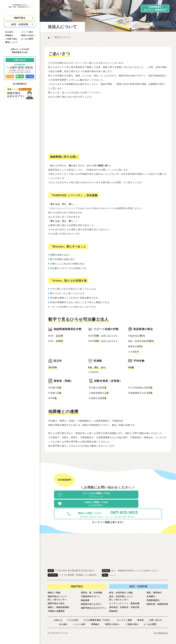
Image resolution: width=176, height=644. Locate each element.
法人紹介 (9, 32)
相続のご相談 (54, 590)
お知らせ (14, 49)
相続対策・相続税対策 (157, 601)
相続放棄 (85, 597)
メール (10, 76)
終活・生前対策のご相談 (121, 590)
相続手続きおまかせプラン (94, 605)
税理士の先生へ (28, 35)
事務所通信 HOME (20, 52)
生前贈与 (151, 594)
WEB (30, 76)
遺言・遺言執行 (154, 590)
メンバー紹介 (27, 32)
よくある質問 (27, 39)
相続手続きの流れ (56, 601)
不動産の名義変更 (56, 608)
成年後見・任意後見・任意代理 (124, 604)
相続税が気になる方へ (92, 601)
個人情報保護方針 (20, 84)
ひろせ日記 (24, 49)
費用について (11, 42)
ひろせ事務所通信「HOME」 (98, 617)
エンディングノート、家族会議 (124, 601)
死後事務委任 (153, 597)
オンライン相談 (124, 617)
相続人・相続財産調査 (58, 604)
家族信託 (113, 608)
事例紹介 (9, 35)
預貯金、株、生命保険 (92, 590)
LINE (20, 76)
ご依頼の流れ (11, 39)
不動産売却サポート (91, 594)
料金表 (141, 617)
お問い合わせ (20, 60)
